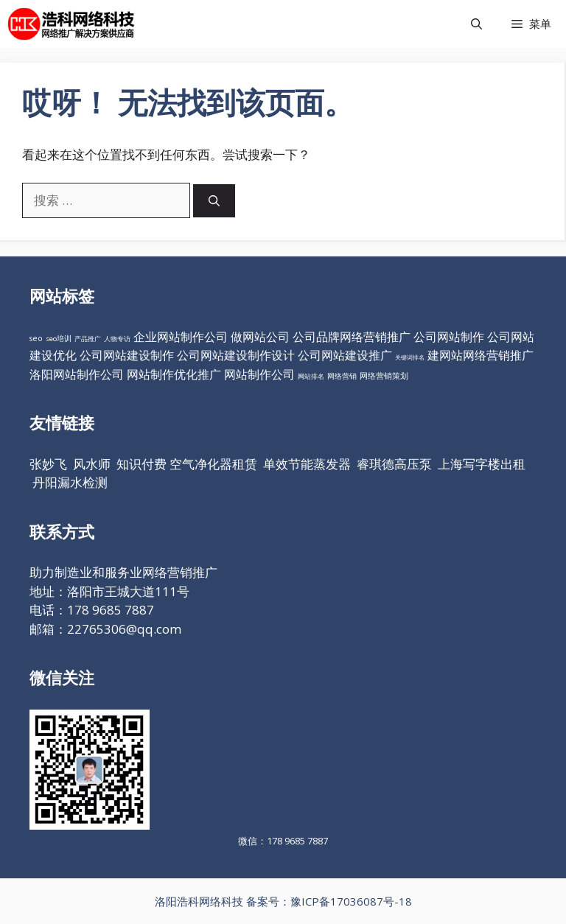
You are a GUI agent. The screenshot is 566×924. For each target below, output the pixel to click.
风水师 (92, 464)
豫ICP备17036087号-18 (351, 901)
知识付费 (141, 464)
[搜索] (214, 201)
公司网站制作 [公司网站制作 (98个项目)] (449, 337)
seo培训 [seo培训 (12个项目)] (59, 339)
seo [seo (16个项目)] (36, 338)
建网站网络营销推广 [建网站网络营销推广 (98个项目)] (481, 355)
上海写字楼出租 (482, 464)
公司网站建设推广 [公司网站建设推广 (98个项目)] (345, 355)
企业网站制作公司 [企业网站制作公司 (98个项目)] (181, 337)
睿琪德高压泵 (394, 464)
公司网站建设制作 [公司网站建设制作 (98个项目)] (127, 355)
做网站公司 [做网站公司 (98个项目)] (260, 337)
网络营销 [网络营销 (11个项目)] (342, 376)
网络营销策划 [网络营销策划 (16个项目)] (384, 376)
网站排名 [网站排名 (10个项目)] (311, 376)
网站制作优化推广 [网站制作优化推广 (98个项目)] (174, 374)
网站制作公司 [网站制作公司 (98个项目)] (259, 374)
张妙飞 (48, 464)
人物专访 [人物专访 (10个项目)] (117, 339)
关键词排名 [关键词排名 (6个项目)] (410, 357)
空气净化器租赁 (213, 464)
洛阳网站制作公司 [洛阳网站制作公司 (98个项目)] (77, 374)
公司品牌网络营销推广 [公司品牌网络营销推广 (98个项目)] (352, 337)
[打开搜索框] (476, 24)
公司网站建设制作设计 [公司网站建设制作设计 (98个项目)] (236, 355)
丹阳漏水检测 (70, 482)
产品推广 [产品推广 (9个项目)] (88, 339)
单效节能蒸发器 (307, 464)
